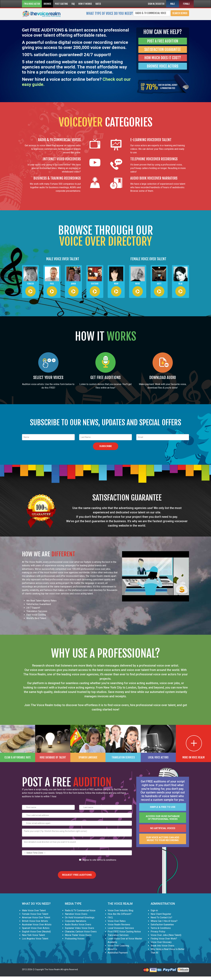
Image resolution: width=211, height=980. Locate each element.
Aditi (159, 284)
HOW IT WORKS (85, 4)
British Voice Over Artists (35, 921)
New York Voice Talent (33, 935)
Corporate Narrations (76, 921)
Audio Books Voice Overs (78, 925)
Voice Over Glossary (161, 942)
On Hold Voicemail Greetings (80, 917)
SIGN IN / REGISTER (156, 4)
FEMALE (186, 4)
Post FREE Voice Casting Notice (124, 932)
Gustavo (95, 284)
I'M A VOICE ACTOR (32, 4)
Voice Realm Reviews (119, 925)
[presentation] (44, 864)
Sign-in (154, 910)
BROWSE (47, 4)
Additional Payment (118, 953)
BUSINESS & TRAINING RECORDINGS (57, 178)
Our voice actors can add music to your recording (163, 839)
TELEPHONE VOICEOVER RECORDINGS (154, 159)
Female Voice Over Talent (35, 914)
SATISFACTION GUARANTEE (163, 49)
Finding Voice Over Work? (164, 939)
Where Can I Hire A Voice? (164, 921)
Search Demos (180, 13)
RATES (98, 4)
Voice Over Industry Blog (120, 910)
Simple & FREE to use (163, 807)
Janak (73, 284)
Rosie (138, 284)
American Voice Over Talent (36, 917)
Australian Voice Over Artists (37, 925)
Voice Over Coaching (118, 946)
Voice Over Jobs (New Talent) (166, 935)
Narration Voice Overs (76, 914)
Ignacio (30, 284)
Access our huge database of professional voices (163, 818)
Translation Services (118, 935)
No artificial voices (163, 828)
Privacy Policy (158, 932)
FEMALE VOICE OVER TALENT (148, 259)
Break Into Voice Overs (162, 946)
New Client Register (161, 914)
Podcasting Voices (75, 939)
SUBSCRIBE (106, 446)
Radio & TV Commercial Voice (80, 910)
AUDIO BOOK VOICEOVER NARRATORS (154, 178)
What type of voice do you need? (110, 13)
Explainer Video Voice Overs (79, 928)
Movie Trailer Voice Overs (78, 935)
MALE (173, 4)
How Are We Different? (120, 914)
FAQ (73, 4)
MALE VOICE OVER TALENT (63, 259)
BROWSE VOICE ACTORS (163, 66)
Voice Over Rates (117, 921)
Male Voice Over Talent (34, 910)
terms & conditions (107, 860)
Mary (116, 284)
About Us (112, 949)
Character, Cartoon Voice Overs (81, 932)
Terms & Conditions (161, 928)
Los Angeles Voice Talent (35, 939)
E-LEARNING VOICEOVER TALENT (151, 140)
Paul (52, 284)
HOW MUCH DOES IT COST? (163, 58)
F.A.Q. (110, 917)
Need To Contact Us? (161, 917)
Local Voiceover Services (121, 928)
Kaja (180, 284)
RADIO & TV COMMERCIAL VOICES (59, 140)
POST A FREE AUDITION (163, 41)
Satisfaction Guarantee (162, 925)
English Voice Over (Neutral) (36, 932)
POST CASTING (61, 4)
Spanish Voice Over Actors (36, 928)
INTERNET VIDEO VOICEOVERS (62, 159)
